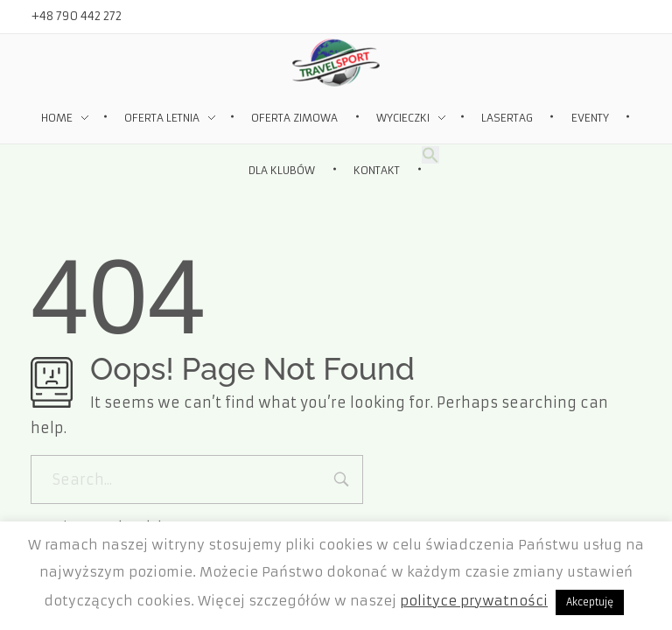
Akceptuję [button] (590, 602)
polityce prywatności (474, 601)
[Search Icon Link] (430, 154)
